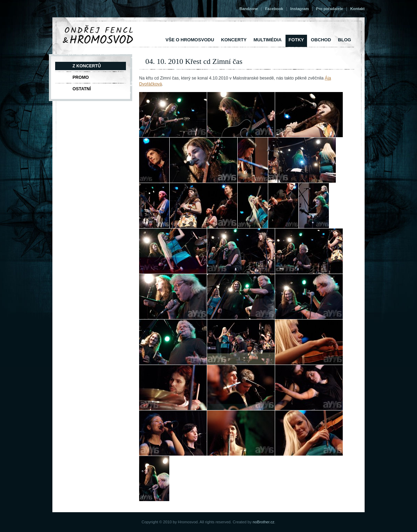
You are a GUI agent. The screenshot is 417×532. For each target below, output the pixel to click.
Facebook (274, 9)
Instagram (300, 9)
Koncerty (234, 40)
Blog (344, 40)
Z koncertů (87, 66)
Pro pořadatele (330, 9)
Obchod (321, 40)
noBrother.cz (263, 522)
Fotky (296, 40)
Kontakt (358, 9)
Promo (81, 77)
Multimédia (268, 40)
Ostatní (82, 89)
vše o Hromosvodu (190, 40)
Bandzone (249, 9)
